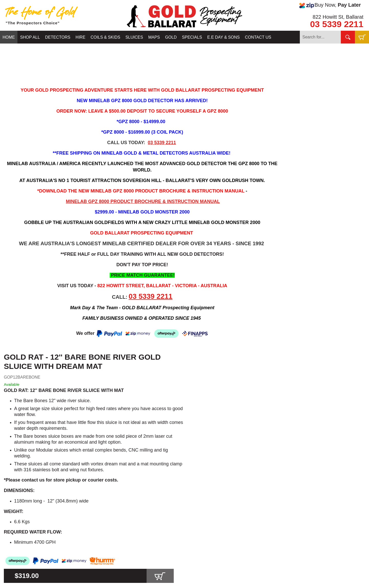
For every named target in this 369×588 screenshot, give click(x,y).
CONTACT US (258, 37)
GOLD (171, 37)
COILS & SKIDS (106, 37)
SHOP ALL (30, 37)
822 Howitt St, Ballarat (338, 17)
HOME (9, 37)
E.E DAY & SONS (224, 37)
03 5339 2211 (337, 24)
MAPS (154, 37)
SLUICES (134, 37)
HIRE (80, 37)
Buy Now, (330, 5)
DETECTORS (58, 37)
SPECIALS (192, 37)
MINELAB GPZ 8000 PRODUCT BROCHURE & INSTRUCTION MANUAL (143, 201)
